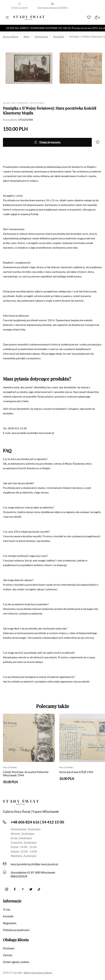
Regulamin (10, 923)
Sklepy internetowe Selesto (38, 973)
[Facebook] (15, 889)
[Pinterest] (23, 889)
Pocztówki (59, 37)
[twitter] (31, 889)
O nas (7, 909)
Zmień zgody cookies (16, 962)
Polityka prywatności (16, 930)
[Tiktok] (39, 889)
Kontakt (8, 916)
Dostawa (9, 948)
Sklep (26, 37)
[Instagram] (7, 889)
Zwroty (8, 955)
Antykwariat (41, 37)
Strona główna (11, 37)
